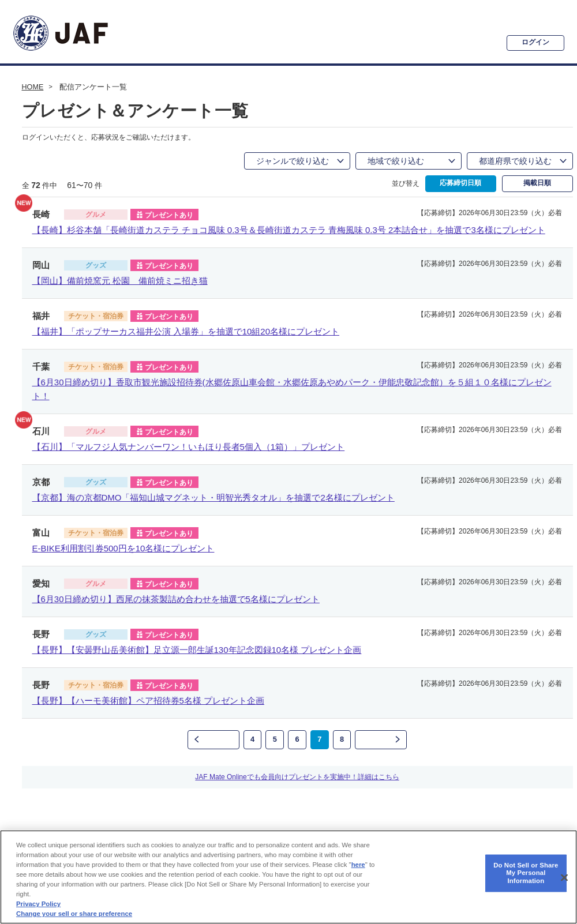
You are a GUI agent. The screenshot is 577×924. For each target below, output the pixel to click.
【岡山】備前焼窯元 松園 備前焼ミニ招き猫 (120, 281)
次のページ (382, 739)
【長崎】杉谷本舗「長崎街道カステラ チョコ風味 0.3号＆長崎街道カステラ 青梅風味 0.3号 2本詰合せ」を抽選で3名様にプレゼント (289, 230)
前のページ (213, 739)
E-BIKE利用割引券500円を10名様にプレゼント (123, 548)
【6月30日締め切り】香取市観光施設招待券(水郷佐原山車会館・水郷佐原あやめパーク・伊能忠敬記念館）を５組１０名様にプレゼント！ (292, 389)
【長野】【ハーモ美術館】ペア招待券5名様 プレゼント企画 (149, 700)
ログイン (529, 42)
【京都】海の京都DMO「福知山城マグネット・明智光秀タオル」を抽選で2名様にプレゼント (213, 497)
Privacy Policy (38, 904)
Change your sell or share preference (74, 914)
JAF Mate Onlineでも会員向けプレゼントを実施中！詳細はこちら (297, 774)
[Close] (564, 877)
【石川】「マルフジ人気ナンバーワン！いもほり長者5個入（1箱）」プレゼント (189, 447)
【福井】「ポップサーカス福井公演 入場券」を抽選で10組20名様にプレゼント (186, 331)
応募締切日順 (460, 183)
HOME (33, 87)
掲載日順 (537, 183)
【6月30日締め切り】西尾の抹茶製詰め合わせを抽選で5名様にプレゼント (176, 599)
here (358, 865)
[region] (288, 877)
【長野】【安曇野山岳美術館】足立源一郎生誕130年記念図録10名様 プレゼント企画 (197, 650)
